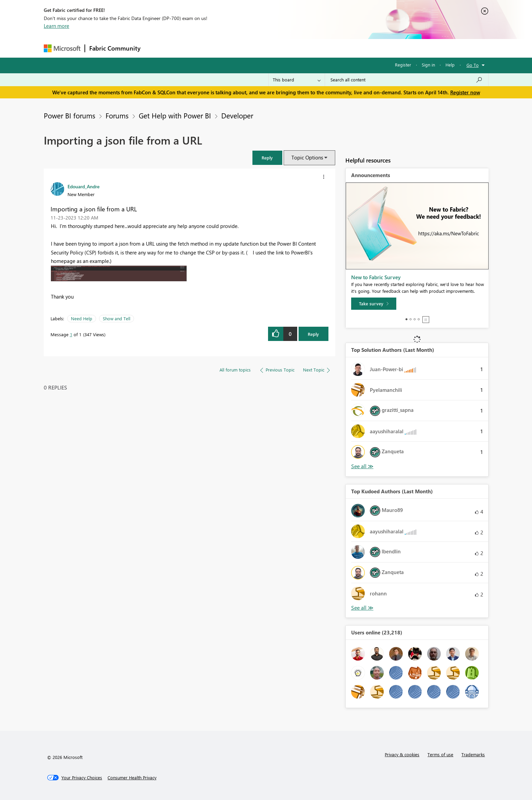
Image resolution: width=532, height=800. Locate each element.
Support (329, 48)
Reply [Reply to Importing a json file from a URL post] (313, 334)
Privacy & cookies (402, 754)
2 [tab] (411, 319)
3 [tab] (415, 319)
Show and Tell (117, 318)
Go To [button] (473, 65)
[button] (267, 158)
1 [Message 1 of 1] (71, 334)
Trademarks (473, 754)
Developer (237, 115)
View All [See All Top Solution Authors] (362, 466)
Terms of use (440, 754)
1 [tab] (406, 319)
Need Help (82, 318)
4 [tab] (419, 319)
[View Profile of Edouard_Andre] (83, 186)
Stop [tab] (426, 320)
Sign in (428, 65)
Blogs (274, 48)
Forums (156, 48)
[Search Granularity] (297, 80)
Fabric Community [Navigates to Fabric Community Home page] (115, 48)
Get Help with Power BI (175, 115)
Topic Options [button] (307, 157)
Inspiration (186, 48)
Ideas (214, 48)
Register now (465, 92)
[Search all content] (407, 80)
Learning (300, 48)
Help (450, 65)
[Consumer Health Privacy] (132, 778)
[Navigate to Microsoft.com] (62, 48)
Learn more (56, 26)
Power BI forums (70, 115)
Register (403, 65)
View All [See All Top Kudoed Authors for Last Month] (362, 608)
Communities (244, 48)
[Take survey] (374, 304)
